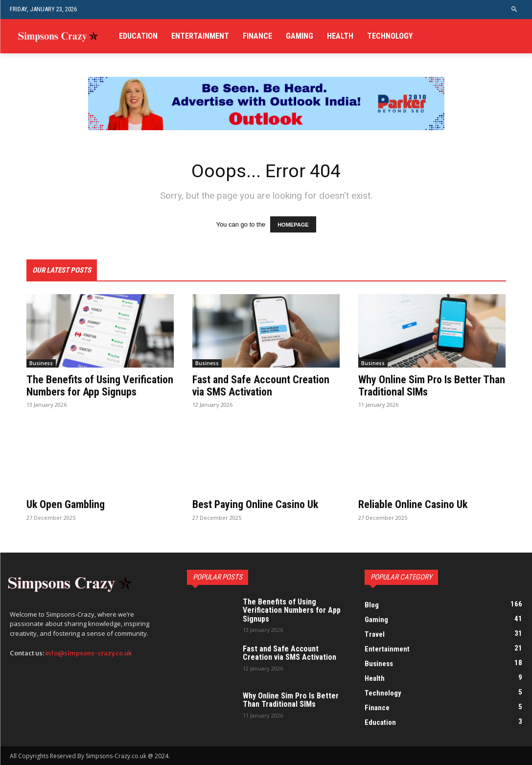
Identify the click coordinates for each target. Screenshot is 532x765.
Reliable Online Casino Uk (413, 505)
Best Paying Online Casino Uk (255, 505)
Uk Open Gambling (66, 505)
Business (41, 364)
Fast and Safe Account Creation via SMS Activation (261, 386)
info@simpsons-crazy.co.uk (88, 654)
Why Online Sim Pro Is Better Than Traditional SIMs (432, 386)
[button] (515, 10)
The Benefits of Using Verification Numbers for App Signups (100, 386)
